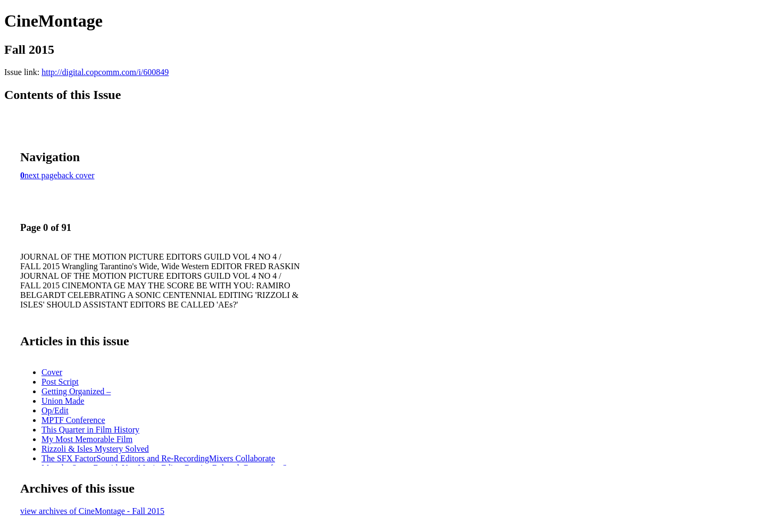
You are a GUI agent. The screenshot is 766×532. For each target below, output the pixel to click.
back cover (76, 175)
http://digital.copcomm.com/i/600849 (105, 72)
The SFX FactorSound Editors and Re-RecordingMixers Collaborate (158, 458)
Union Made (63, 401)
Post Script (60, 382)
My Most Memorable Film (87, 439)
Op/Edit (55, 410)
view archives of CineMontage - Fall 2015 (92, 511)
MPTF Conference (73, 420)
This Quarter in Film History (90, 430)
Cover (52, 372)
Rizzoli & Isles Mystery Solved (95, 449)
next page (41, 175)
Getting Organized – (76, 391)
